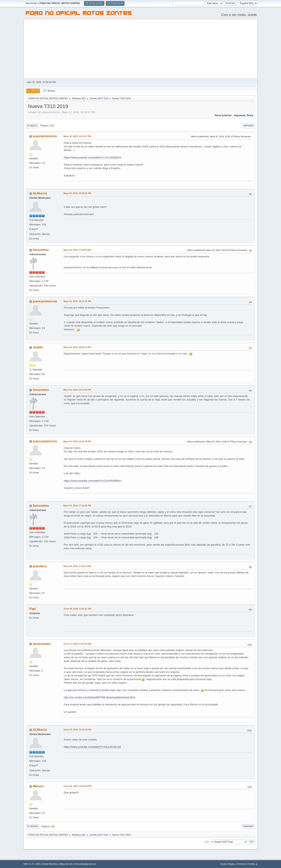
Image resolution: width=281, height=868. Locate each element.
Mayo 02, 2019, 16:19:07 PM (77, 136)
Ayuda (223, 864)
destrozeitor (42, 644)
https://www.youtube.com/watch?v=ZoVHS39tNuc (92, 481)
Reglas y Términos (237, 864)
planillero (40, 566)
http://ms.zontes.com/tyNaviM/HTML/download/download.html (99, 697)
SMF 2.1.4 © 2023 (32, 864)
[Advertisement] (140, 49)
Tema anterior (223, 115)
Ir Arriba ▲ (253, 864)
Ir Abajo (32, 126)
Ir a (207, 842)
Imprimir (248, 126)
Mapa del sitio (66, 864)
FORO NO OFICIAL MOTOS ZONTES (79, 14)
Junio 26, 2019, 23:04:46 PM (77, 786)
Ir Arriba (32, 826)
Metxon (38, 786)
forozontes (41, 250)
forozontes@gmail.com (85, 864)
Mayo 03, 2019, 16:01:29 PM (77, 441)
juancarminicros (45, 136)
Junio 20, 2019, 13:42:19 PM (77, 730)
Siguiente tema (244, 115)
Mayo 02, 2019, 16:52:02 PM (77, 193)
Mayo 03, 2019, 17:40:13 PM (77, 566)
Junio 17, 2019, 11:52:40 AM (77, 644)
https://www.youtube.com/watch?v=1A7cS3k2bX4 (92, 157)
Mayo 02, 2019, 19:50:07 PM (77, 347)
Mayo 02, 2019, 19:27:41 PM (77, 301)
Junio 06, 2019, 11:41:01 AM (77, 609)
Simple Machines (50, 864)
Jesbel (38, 347)
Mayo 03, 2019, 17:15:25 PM (77, 506)
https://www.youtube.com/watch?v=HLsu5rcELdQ (92, 747)
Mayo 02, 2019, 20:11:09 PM (77, 390)
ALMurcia (40, 193)
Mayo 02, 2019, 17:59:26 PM (77, 250)
